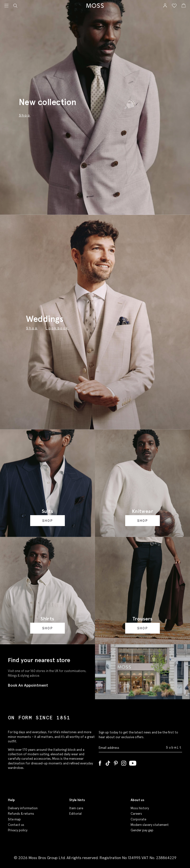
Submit (174, 747)
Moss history (140, 808)
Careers (136, 814)
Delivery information (23, 808)
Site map (14, 819)
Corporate (138, 819)
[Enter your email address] (132, 748)
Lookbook (57, 328)
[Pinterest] (116, 762)
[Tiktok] (108, 762)
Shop (32, 328)
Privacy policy (18, 830)
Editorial (75, 814)
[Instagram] (124, 762)
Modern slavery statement (150, 825)
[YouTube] (133, 762)
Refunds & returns (21, 814)
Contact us (16, 825)
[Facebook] (100, 762)
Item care (76, 808)
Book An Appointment (28, 685)
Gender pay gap (142, 830)
